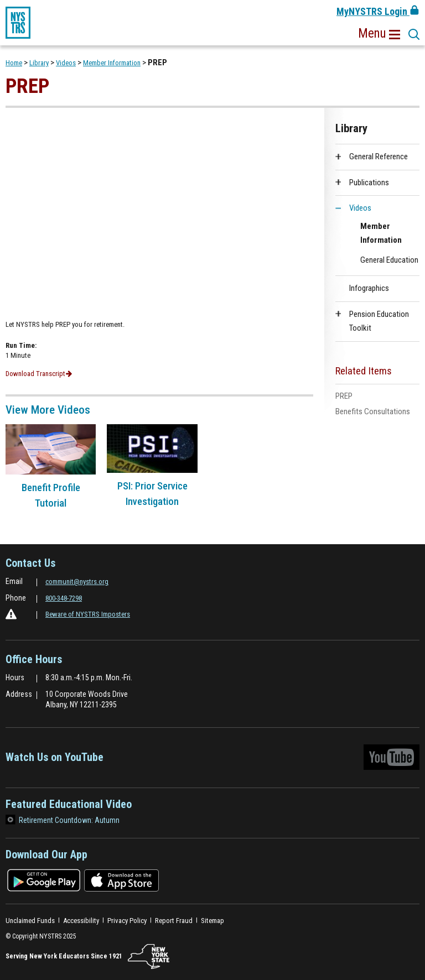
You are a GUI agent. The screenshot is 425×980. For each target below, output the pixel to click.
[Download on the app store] (121, 880)
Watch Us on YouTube (212, 760)
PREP (344, 396)
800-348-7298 (64, 598)
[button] (379, 34)
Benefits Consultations (373, 411)
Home (14, 63)
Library (39, 63)
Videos (66, 63)
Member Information (112, 63)
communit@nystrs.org (77, 582)
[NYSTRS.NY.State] (149, 956)
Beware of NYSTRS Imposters (88, 614)
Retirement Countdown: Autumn (69, 820)
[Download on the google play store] (44, 880)
